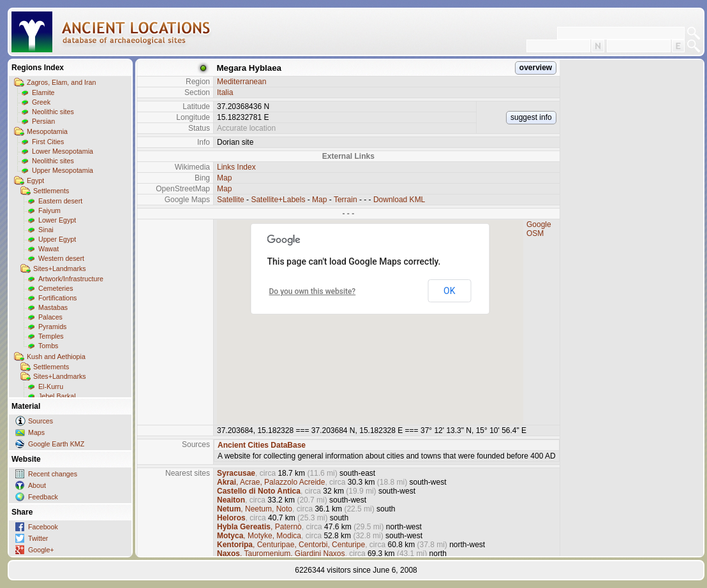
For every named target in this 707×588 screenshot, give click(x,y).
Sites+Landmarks (60, 268)
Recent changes (53, 474)
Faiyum (49, 210)
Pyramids (52, 327)
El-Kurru (51, 386)
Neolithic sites (53, 112)
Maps (36, 432)
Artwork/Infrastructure (71, 279)
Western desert (61, 258)
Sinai (46, 230)
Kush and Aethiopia (56, 356)
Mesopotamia (47, 131)
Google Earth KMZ (56, 444)
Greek (41, 102)
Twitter (38, 538)
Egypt (35, 180)
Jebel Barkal (57, 396)
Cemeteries (56, 288)
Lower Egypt (57, 220)
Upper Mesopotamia (63, 170)
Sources (41, 421)
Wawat (48, 249)
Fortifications (57, 298)
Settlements (51, 191)
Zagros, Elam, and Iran (61, 82)
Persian (43, 121)
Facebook (43, 527)
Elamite (43, 92)
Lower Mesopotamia (63, 151)
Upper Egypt (57, 239)
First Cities (48, 142)
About (37, 485)
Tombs (48, 346)
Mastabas (53, 307)
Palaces (50, 317)
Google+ (41, 550)
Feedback (43, 497)
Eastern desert (60, 201)
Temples (51, 336)
